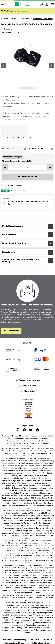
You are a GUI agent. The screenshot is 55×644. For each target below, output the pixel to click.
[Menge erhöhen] (50, 167)
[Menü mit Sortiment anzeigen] (3, 4)
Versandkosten (41, 436)
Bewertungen (28, 252)
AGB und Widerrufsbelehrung (14, 639)
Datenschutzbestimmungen (11, 322)
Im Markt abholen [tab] (42, 150)
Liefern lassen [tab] (15, 150)
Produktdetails (6, 29)
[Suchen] (42, 4)
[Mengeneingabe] (28, 167)
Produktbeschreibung (28, 226)
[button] (15, 11)
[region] (28, 65)
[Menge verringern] (5, 167)
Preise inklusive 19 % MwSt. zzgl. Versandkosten (17, 138)
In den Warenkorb (28, 177)
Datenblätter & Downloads (28, 244)
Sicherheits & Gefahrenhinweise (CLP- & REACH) (28, 261)
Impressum (48, 639)
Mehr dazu (7, 204)
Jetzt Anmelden (11, 331)
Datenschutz (35, 639)
